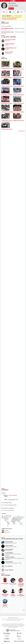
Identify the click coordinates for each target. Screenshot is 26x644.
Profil (6, 12)
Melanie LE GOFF (9, 52)
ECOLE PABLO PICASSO (7, 28)
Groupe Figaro (20, 626)
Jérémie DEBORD (9, 549)
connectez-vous (15, 17)
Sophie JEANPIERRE (10, 44)
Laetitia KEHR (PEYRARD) (21, 584)
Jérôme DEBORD (9, 542)
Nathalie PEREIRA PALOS (11, 48)
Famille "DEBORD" (9, 570)
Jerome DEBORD (9, 553)
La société (3, 625)
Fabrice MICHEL (13, 584)
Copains (21, 12)
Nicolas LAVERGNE (13, 595)
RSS (15, 624)
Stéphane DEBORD (10, 557)
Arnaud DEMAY (5, 583)
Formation (22, 624)
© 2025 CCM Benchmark (13, 627)
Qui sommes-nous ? (6, 624)
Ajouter (12, 8)
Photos (13, 12)
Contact (12, 624)
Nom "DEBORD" (9, 566)
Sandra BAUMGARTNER (21, 595)
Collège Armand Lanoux (8, 32)
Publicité (17, 624)
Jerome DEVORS (9, 562)
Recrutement (14, 625)
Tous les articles (8, 625)
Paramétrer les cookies (7, 626)
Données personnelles (21, 625)
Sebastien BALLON (5, 605)
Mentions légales (14, 626)
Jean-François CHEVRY (10, 40)
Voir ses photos (22, 131)
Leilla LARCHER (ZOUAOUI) (5, 595)
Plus (24, 610)
